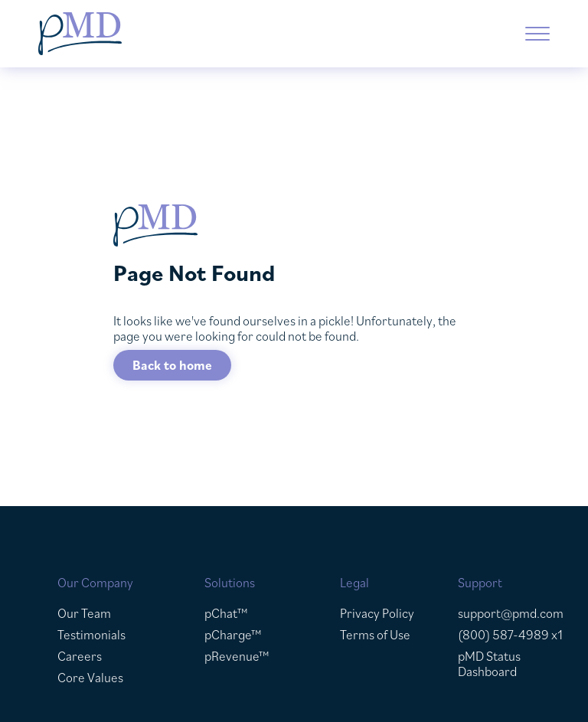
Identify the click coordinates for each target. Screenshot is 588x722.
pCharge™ (233, 635)
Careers (80, 656)
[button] (537, 34)
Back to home (172, 365)
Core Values (90, 678)
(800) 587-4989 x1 (510, 635)
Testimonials (91, 635)
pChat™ (226, 613)
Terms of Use (375, 635)
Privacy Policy (377, 613)
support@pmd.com (511, 613)
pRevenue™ (237, 656)
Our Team (84, 613)
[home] (164, 34)
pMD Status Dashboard (489, 664)
